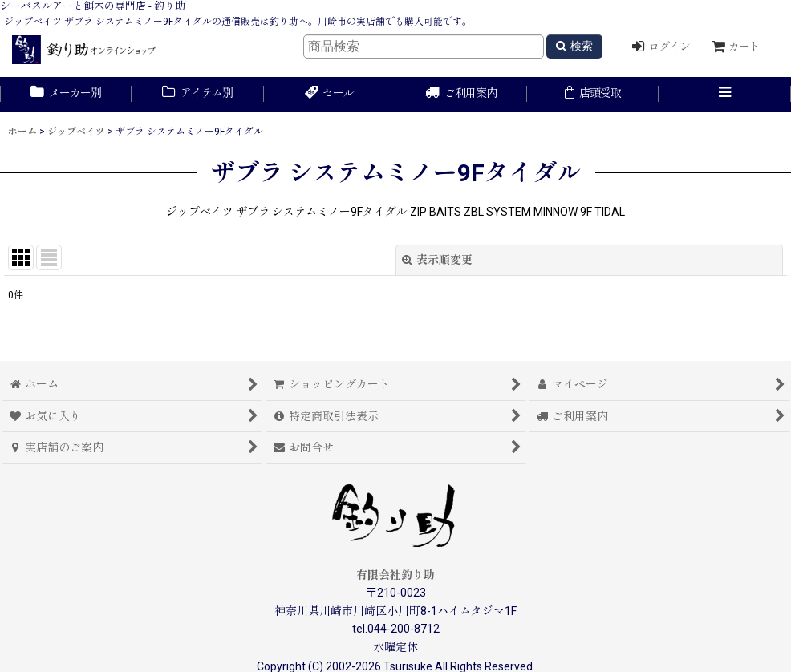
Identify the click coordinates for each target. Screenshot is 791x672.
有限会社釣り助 (395, 575)
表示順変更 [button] (437, 260)
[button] (724, 95)
